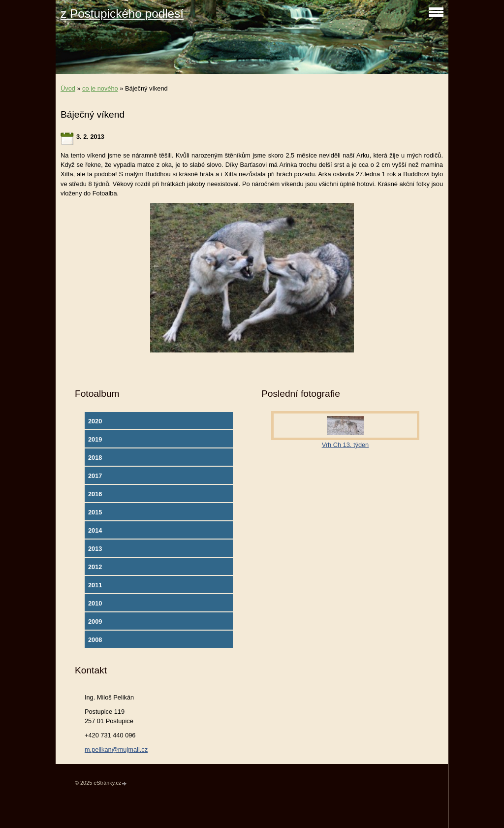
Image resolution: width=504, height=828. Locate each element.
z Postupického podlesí (122, 14)
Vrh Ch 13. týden (346, 445)
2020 (95, 421)
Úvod (68, 88)
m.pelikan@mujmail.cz (116, 749)
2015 (95, 512)
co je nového (100, 88)
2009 (95, 621)
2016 (95, 494)
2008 (95, 640)
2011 (95, 585)
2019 (95, 439)
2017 (95, 476)
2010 (95, 603)
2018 (95, 458)
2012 (95, 567)
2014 (95, 530)
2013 (95, 549)
